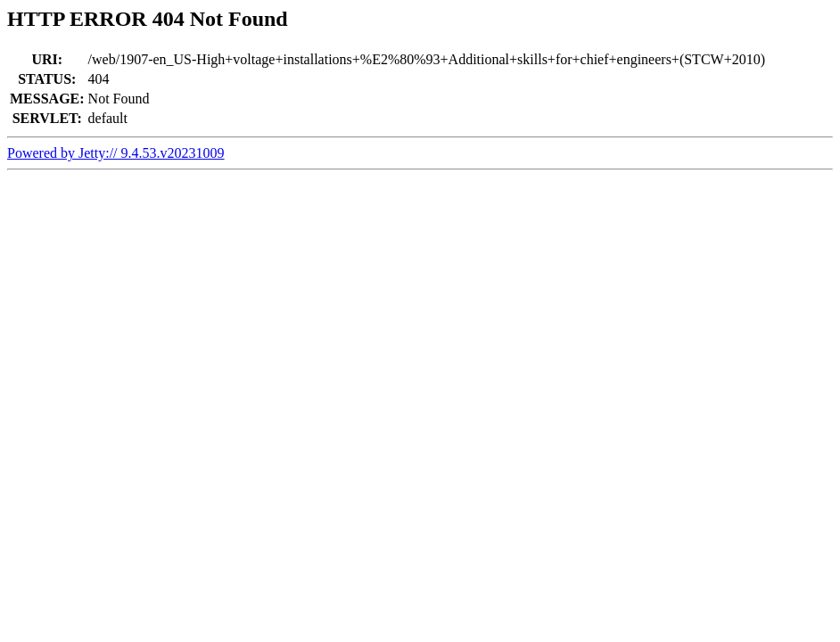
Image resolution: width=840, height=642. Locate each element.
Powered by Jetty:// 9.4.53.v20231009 (116, 153)
